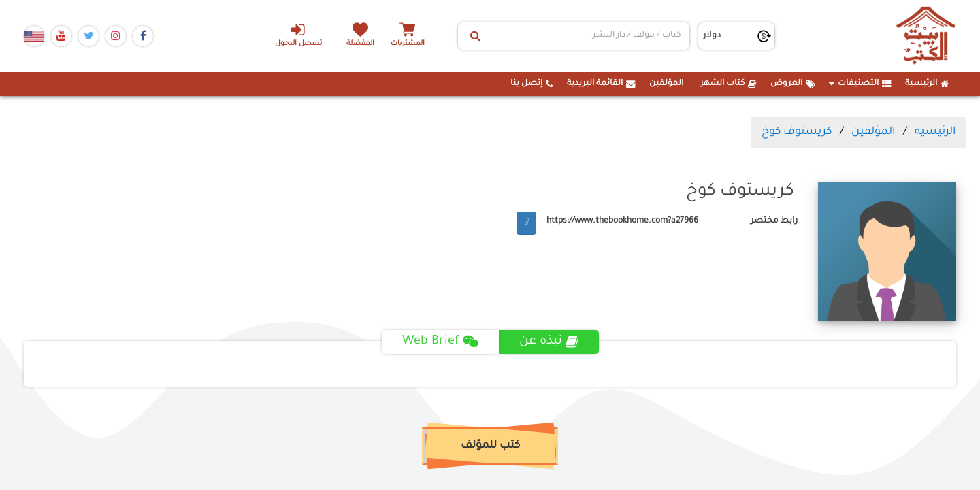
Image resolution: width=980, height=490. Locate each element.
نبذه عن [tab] (549, 342)
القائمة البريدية (601, 84)
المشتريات (408, 44)
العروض (793, 84)
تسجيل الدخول (298, 35)
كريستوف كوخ (797, 132)
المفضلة (361, 44)
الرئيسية (927, 84)
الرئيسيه (935, 132)
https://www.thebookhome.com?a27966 (622, 221)
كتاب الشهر (729, 84)
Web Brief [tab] (440, 342)
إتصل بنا (532, 84)
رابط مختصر (774, 221)
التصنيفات (860, 84)
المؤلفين (666, 84)
